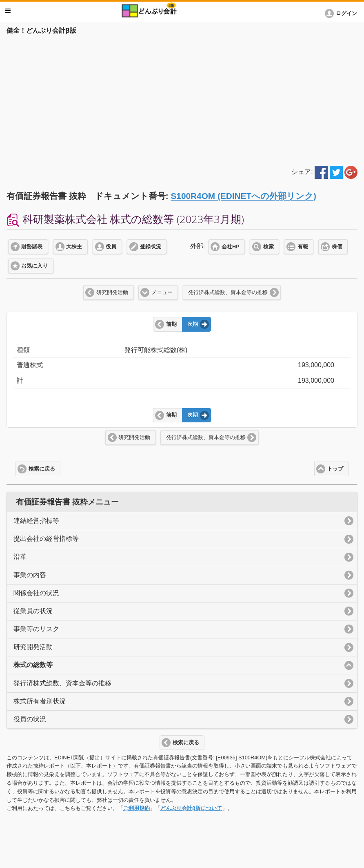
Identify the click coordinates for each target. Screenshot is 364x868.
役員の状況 (30, 719)
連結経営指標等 (36, 521)
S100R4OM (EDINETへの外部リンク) (243, 196)
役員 (111, 247)
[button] (342, 13)
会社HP (230, 247)
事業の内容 (30, 575)
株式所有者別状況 (40, 701)
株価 (337, 247)
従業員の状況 (33, 611)
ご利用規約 (136, 808)
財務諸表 (32, 247)
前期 (171, 324)
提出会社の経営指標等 (46, 539)
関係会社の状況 (36, 593)
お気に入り (34, 266)
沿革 (20, 557)
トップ (335, 469)
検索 (269, 247)
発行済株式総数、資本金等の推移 (228, 292)
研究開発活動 (112, 292)
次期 (193, 324)
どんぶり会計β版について (191, 808)
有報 (303, 247)
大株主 (74, 247)
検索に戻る (42, 469)
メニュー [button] (8, 11)
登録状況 (151, 247)
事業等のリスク (36, 629)
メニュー (162, 292)
